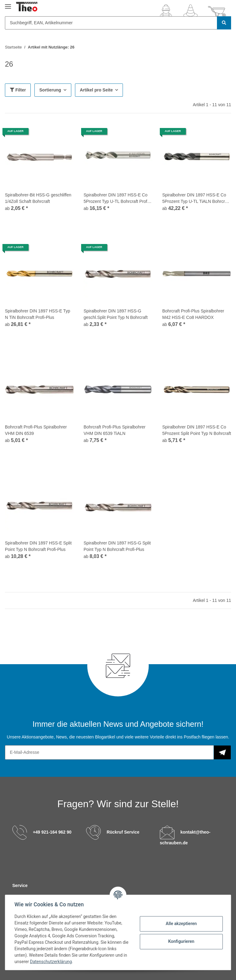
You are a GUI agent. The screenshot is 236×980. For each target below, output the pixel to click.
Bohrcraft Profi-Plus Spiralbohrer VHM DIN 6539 (36, 430)
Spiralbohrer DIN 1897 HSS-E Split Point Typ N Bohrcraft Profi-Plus (38, 546)
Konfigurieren (181, 941)
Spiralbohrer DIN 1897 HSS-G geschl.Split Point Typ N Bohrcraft (116, 314)
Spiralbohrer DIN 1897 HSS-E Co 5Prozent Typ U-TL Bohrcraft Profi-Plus (117, 199)
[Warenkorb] (217, 12)
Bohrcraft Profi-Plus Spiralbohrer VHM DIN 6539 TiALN (115, 430)
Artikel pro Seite (96, 90)
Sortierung (50, 90)
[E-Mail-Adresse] (109, 752)
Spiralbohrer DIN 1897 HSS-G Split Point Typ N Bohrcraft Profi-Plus (117, 546)
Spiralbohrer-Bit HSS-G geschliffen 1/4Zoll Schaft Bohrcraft (38, 198)
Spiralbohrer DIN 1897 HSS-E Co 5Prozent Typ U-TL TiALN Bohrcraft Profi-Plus (196, 199)
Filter (18, 90)
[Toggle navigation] (8, 4)
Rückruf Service (123, 832)
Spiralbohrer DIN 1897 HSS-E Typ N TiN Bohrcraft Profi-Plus (37, 314)
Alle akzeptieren (181, 924)
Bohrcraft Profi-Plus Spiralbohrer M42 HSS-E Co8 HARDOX (193, 314)
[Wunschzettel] (191, 12)
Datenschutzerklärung (51, 962)
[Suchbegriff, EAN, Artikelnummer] (111, 23)
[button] (166, 12)
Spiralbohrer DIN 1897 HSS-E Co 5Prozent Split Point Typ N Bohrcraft (197, 430)
